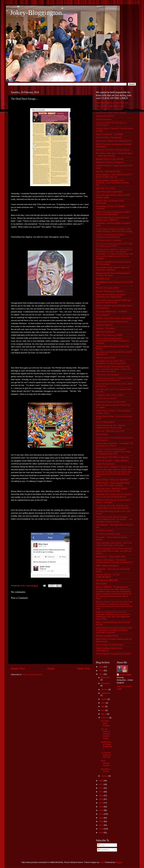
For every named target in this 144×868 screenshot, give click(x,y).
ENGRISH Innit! (103, 279)
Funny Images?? (103, 315)
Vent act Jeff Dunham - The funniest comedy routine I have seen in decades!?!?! (114, 561)
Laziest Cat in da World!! (106, 398)
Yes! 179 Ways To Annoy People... (110, 645)
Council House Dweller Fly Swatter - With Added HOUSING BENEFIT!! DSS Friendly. (114, 230)
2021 (101, 788)
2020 (101, 792)
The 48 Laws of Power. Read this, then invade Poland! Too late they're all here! (112, 507)
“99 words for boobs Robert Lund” (110, 106)
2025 (101, 671)
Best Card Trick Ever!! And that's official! (113, 150)
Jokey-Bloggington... (39, 13)
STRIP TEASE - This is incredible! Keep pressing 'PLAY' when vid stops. (113, 484)
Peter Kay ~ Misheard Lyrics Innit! (110, 431)
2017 (101, 803)
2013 (101, 818)
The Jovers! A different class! (108, 534)
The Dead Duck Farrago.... (106, 723)
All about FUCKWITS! (105, 116)
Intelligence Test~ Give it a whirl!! (110, 395)
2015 (101, 810)
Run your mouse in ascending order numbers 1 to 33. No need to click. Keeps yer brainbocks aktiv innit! (113, 451)
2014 (101, 814)
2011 (101, 825)
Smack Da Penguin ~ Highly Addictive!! (112, 460)
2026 (101, 667)
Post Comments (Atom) (32, 674)
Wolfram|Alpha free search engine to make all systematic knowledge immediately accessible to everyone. (114, 630)
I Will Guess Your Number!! (107, 375)
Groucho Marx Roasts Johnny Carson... (113, 322)
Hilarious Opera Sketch (106, 358)
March (104, 714)
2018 (101, 799)
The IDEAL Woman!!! (105, 531)
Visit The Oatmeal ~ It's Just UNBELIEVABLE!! (108, 576)
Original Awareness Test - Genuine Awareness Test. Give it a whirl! (110, 427)
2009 (101, 833)
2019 (101, 796)
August (104, 699)
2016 (101, 807)
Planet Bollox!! (102, 434)
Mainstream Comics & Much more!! (111, 402)
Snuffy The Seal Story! (105, 464)
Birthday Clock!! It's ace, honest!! (110, 159)
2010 (101, 829)
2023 (101, 781)
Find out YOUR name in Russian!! (110, 291)
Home (51, 669)
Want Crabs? (101, 584)
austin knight (125, 675)
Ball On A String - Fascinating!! (109, 137)
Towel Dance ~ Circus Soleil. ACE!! (111, 557)
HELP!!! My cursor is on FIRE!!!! (109, 335)
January (105, 776)
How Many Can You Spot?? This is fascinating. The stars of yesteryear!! (111, 362)
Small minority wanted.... (106, 763)
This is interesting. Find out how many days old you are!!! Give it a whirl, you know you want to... (114, 551)
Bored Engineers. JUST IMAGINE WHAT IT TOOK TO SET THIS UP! (114, 176)
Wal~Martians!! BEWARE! (107, 580)
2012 (101, 821)
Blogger (119, 862)
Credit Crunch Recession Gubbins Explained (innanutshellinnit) (110, 236)
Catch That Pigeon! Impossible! (109, 192)
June (103, 703)
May (103, 706)
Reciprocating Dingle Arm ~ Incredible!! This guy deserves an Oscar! (114, 445)
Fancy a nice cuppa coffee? (108, 288)
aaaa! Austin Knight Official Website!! (111, 113)
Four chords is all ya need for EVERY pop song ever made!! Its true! (113, 301)
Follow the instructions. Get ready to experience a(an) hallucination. (111, 296)
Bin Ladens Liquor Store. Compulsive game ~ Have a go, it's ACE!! (114, 154)
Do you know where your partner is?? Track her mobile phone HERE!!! (114, 245)
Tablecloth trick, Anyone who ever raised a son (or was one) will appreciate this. (114, 495)
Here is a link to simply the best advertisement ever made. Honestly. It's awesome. (112, 341)
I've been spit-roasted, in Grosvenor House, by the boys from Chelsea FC (114, 379)
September (106, 693)
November (105, 683)
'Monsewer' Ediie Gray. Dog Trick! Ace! (112, 103)
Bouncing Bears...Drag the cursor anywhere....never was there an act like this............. (112, 183)
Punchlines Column (105, 770)
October (105, 689)
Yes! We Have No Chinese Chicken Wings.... (105, 734)
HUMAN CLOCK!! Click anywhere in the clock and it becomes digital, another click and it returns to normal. (113, 369)
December (105, 677)
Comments (103, 850)
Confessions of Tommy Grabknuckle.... (107, 745)
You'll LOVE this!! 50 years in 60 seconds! (113, 654)
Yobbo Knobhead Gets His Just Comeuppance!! (109, 649)
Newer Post (18, 669)
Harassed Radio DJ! (104, 325)
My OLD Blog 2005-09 (105, 422)
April (103, 710)
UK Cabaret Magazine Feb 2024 (106, 755)
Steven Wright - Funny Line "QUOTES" (112, 480)
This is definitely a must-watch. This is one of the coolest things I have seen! (114, 544)
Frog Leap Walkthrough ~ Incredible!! (112, 311)
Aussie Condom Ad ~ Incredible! (109, 134)
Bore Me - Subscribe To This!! (108, 171)
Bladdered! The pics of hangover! (110, 162)
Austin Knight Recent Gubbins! (109, 109)
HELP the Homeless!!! (105, 332)
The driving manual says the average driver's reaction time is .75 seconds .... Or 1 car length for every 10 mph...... (114, 519)
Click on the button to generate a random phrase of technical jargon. (113, 213)
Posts (101, 845)
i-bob (102, 862)
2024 (101, 674)
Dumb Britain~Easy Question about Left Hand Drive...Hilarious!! (113, 269)
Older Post (83, 669)
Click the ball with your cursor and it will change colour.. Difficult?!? (112, 219)
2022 (101, 784)
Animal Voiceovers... (104, 119)
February (105, 718)
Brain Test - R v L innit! (105, 188)
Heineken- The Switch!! (106, 328)
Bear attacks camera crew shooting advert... (114, 141)
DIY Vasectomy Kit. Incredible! (109, 240)
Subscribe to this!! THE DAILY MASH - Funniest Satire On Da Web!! (112, 490)
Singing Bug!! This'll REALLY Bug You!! (112, 457)
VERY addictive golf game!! (107, 566)
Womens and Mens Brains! (107, 636)
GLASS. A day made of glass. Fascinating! (114, 318)
